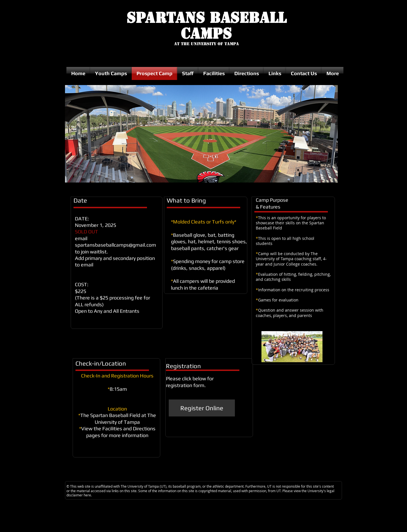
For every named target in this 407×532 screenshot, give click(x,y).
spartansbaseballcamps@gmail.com (115, 245)
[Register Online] (202, 408)
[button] (201, 134)
